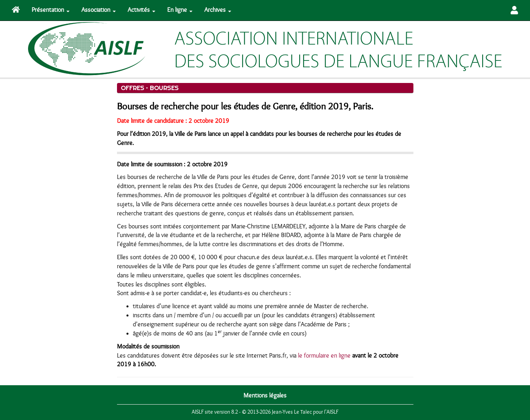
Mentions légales (265, 396)
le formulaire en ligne (324, 356)
